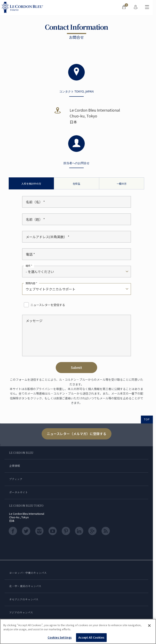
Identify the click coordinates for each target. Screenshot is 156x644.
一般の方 (122, 184)
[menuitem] (124, 7)
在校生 (76, 184)
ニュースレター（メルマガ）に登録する (77, 434)
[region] (78, 631)
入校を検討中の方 (31, 184)
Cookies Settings (60, 637)
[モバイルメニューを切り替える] (147, 7)
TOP (147, 419)
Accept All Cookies (91, 637)
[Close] (149, 626)
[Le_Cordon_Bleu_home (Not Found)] (23, 7)
